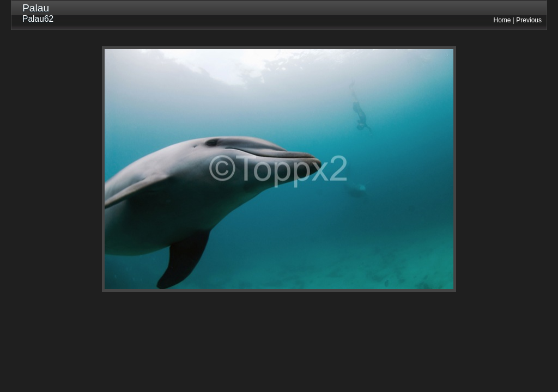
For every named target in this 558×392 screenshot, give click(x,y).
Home (502, 20)
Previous (529, 20)
